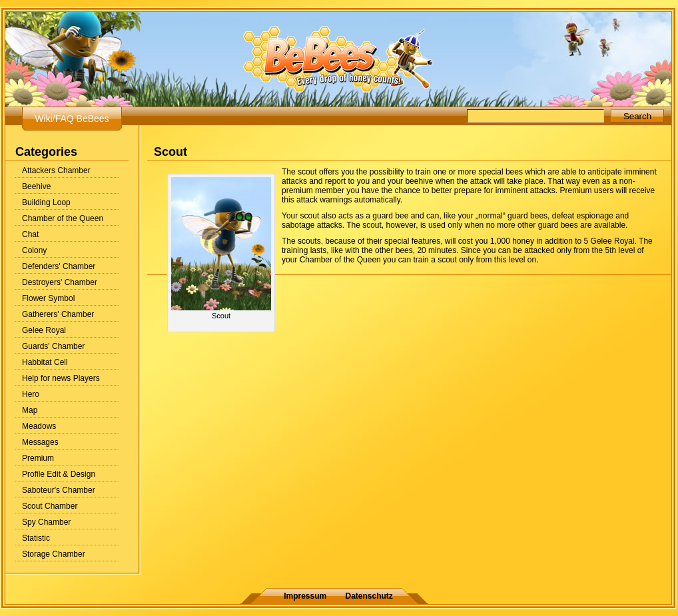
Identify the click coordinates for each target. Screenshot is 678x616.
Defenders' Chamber (59, 266)
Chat (30, 234)
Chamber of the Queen (63, 218)
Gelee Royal (44, 330)
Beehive (36, 186)
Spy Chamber (46, 522)
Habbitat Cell (45, 362)
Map (30, 410)
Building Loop (46, 202)
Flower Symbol (48, 298)
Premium (38, 458)
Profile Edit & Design (59, 474)
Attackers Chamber (56, 170)
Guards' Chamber (53, 346)
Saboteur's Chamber (59, 490)
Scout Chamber (50, 506)
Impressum (305, 596)
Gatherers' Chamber (58, 314)
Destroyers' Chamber (60, 282)
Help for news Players (61, 378)
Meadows (39, 426)
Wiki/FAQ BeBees (72, 119)
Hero (31, 394)
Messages (40, 442)
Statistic (36, 538)
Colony (34, 250)
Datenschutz (369, 596)
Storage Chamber (54, 554)
